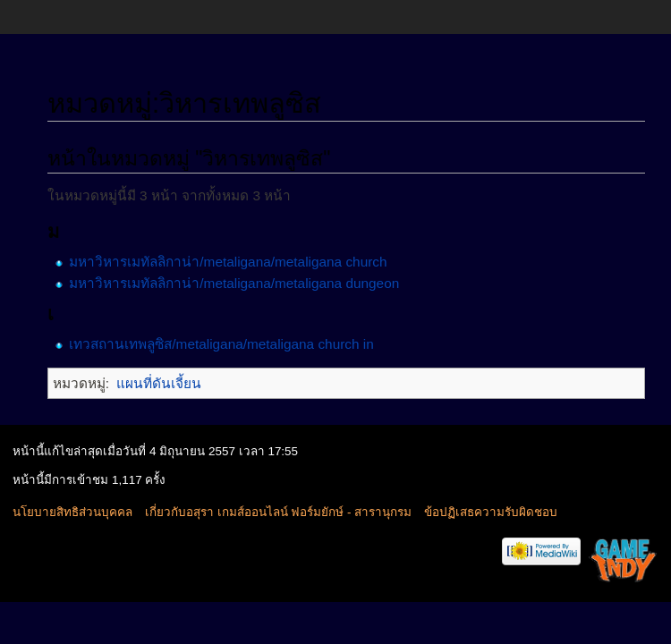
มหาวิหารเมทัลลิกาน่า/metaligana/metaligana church (228, 262)
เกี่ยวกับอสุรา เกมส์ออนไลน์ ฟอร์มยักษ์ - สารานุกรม (278, 512)
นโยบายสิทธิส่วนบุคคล (72, 512)
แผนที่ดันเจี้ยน (159, 383)
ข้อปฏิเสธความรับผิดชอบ (491, 512)
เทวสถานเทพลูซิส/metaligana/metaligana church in (221, 344)
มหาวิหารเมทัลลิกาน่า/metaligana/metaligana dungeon (234, 283)
